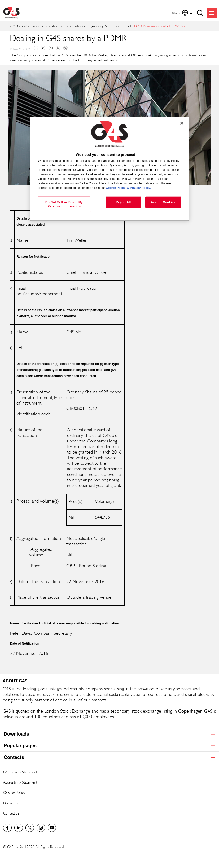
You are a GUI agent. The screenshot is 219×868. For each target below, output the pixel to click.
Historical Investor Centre (50, 26)
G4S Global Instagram (41, 828)
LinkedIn (19, 828)
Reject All (123, 202)
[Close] (182, 123)
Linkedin (43, 48)
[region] (109, 169)
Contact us (11, 813)
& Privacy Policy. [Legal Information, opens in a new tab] (139, 188)
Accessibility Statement (20, 782)
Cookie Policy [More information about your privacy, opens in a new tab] (116, 188)
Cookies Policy (14, 792)
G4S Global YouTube (52, 828)
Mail (58, 48)
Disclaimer (11, 803)
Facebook (36, 48)
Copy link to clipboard (65, 48)
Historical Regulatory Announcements (101, 26)
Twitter (51, 48)
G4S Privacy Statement (20, 772)
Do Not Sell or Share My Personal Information (64, 204)
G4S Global (18, 26)
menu (212, 13)
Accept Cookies (163, 202)
